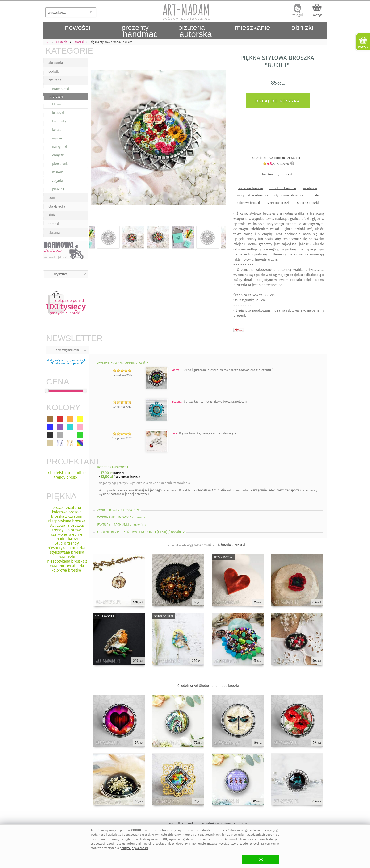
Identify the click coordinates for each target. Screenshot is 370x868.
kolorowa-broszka (251, 188)
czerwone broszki (279, 203)
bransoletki (61, 89)
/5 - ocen (276, 164)
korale (57, 130)
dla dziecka (57, 207)
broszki (288, 174)
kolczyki (58, 113)
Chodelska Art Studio (285, 158)
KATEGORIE (67, 51)
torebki (54, 224)
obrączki (58, 155)
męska (57, 138)
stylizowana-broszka (289, 195)
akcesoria (56, 63)
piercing (58, 189)
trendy (314, 195)
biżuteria (55, 80)
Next (219, 138)
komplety (59, 121)
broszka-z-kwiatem (283, 188)
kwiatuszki (310, 188)
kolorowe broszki (248, 203)
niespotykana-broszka (252, 195)
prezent (78, 363)
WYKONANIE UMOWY (122, 517)
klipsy (57, 104)
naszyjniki (60, 147)
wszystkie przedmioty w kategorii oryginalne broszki (208, 824)
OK (261, 860)
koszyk (317, 15)
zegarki (57, 181)
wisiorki (58, 172)
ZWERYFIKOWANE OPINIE (124, 363)
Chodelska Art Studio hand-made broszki (208, 686)
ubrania (54, 233)
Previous (97, 138)
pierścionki (60, 164)
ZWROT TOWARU (119, 510)
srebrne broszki (308, 203)
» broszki (56, 97)
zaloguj (298, 15)
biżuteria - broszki (231, 545)
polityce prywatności (134, 848)
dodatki (54, 72)
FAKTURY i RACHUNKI (122, 525)
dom (52, 198)
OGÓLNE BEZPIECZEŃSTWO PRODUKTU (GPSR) (141, 532)
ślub (52, 215)
